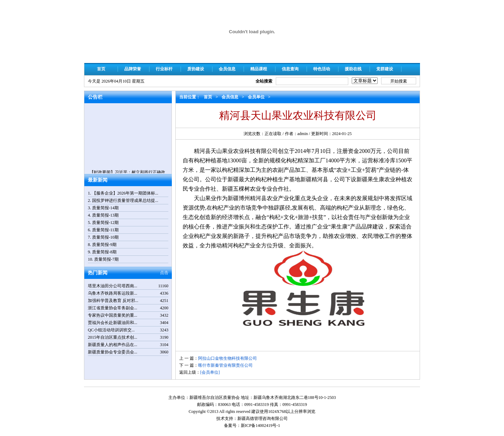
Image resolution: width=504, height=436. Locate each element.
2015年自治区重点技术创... (113, 337)
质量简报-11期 (105, 230)
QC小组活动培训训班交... (111, 330)
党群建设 (385, 69)
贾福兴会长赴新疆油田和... (113, 323)
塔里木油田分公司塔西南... (113, 286)
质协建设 (196, 69)
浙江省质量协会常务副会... (113, 308)
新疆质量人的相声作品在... (113, 345)
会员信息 (227, 69)
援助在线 (353, 69)
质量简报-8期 (104, 252)
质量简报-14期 (105, 208)
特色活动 (322, 69)
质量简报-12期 (105, 223)
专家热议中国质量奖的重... (113, 315)
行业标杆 (164, 69)
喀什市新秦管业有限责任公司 (225, 365)
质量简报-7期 (106, 259)
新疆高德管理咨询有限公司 (262, 419)
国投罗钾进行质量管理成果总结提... (125, 201)
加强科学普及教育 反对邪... (113, 301)
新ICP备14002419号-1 (261, 426)
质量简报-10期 (105, 237)
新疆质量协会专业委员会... (113, 352)
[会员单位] (210, 372)
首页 (101, 69)
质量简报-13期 (105, 215)
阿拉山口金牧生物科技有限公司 (227, 358)
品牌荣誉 (133, 69)
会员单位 (256, 97)
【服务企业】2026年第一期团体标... (125, 193)
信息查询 (290, 69)
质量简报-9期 (104, 245)
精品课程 (259, 69)
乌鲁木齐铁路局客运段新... (113, 293)
